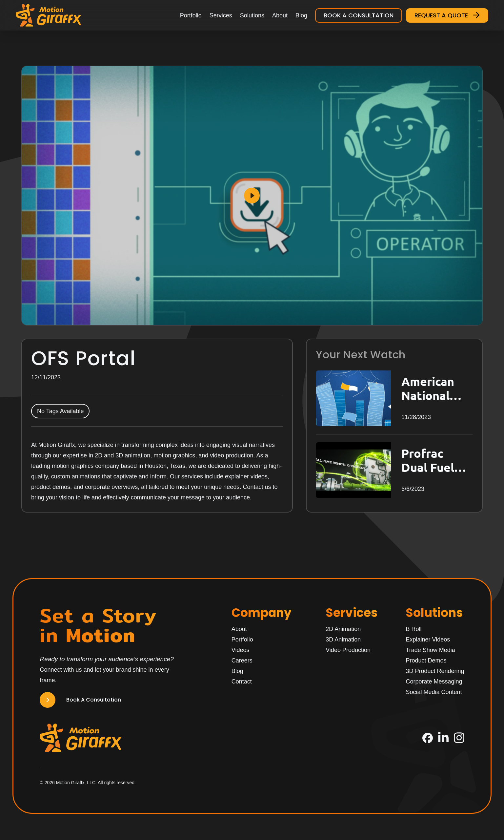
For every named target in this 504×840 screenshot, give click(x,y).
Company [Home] (262, 613)
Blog (301, 15)
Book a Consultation (359, 15)
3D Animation (343, 640)
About (280, 15)
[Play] (252, 196)
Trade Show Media (430, 650)
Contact (242, 682)
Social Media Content (434, 692)
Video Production (348, 650)
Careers (242, 661)
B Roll (413, 629)
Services (221, 15)
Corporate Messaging (434, 682)
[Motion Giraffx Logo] (49, 15)
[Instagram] (459, 738)
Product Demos (426, 661)
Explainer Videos (428, 640)
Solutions (252, 15)
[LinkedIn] (443, 738)
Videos (241, 650)
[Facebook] (428, 738)
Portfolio (191, 15)
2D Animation (343, 629)
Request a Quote (447, 15)
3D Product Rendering (435, 671)
